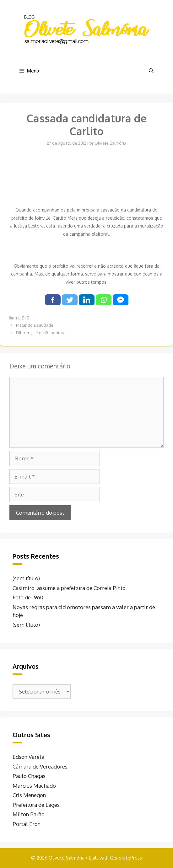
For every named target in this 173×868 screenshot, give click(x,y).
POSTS (22, 318)
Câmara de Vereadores (40, 766)
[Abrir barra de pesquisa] (151, 71)
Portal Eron (27, 824)
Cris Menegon (29, 795)
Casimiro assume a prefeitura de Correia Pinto (69, 588)
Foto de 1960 (28, 597)
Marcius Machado (34, 786)
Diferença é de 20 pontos (40, 333)
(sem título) (26, 578)
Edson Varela (28, 757)
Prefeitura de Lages (36, 805)
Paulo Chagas (29, 776)
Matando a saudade (35, 325)
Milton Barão (29, 814)
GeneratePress (126, 858)
